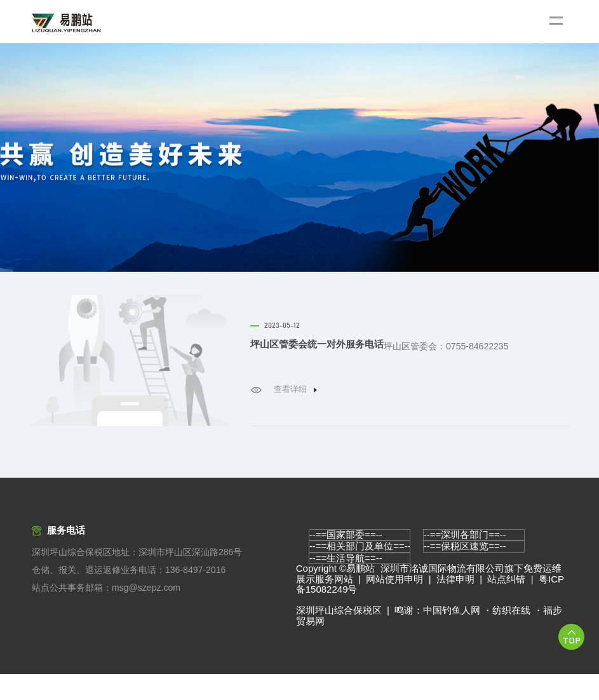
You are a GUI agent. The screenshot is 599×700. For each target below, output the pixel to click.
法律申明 (455, 605)
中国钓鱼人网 (452, 636)
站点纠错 (506, 605)
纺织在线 (511, 636)
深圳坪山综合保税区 (339, 636)
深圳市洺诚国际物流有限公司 (442, 594)
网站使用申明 (394, 605)
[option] (299, 158)
